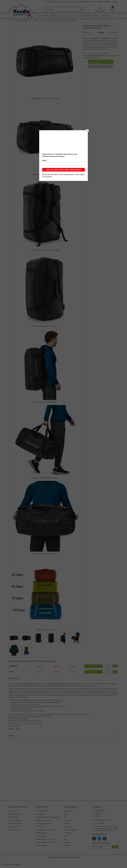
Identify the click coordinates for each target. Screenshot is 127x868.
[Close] (87, 131)
